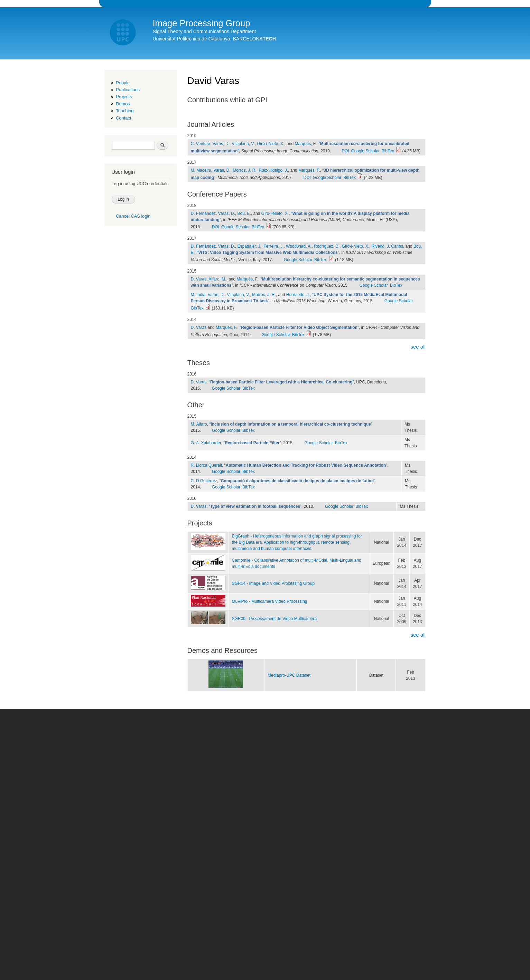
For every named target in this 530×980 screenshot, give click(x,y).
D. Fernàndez (203, 213)
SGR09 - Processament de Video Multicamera (275, 619)
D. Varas (199, 279)
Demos (123, 104)
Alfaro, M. (217, 279)
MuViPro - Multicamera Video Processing (270, 601)
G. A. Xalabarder (206, 443)
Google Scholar (365, 151)
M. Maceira (201, 170)
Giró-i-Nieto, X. (271, 144)
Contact (123, 118)
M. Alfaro (199, 424)
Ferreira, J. (273, 246)
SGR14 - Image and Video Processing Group (273, 583)
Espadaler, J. (249, 246)
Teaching (125, 111)
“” (268, 253)
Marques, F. (305, 144)
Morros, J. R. (245, 170)
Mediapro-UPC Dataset (289, 675)
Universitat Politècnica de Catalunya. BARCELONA (214, 39)
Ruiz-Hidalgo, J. (273, 170)
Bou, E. (244, 213)
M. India (198, 295)
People (123, 83)
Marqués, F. (309, 170)
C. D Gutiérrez (204, 481)
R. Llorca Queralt (207, 465)
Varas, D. (221, 144)
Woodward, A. (299, 246)
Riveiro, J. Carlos (387, 246)
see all (418, 347)
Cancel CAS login (133, 216)
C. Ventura (201, 144)
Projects (124, 97)
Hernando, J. (298, 295)
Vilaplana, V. (243, 144)
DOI (345, 151)
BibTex (388, 151)
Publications (128, 90)
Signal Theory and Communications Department (204, 31)
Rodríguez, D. (327, 246)
